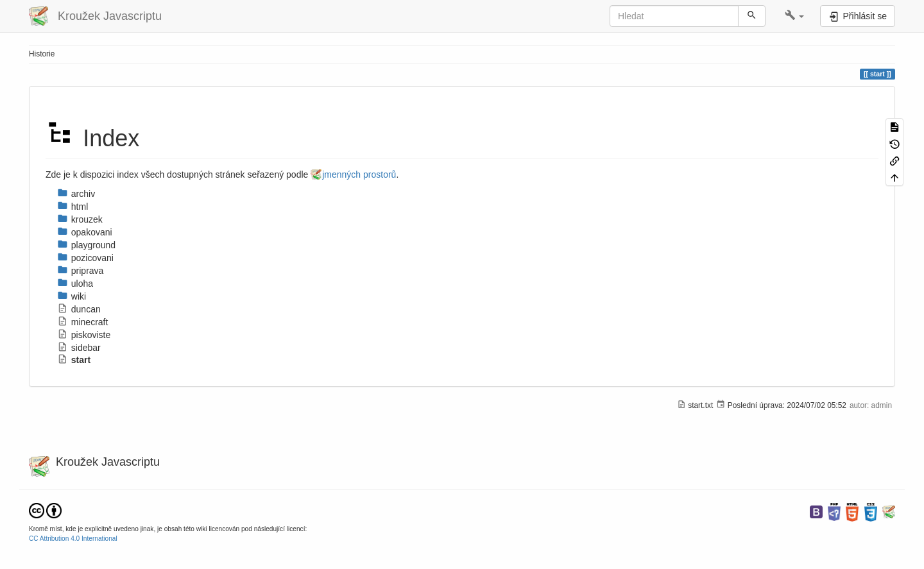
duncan (79, 309)
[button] (795, 16)
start (74, 360)
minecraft (82, 322)
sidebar (79, 348)
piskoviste (84, 335)
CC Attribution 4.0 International (73, 539)
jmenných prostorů (359, 174)
